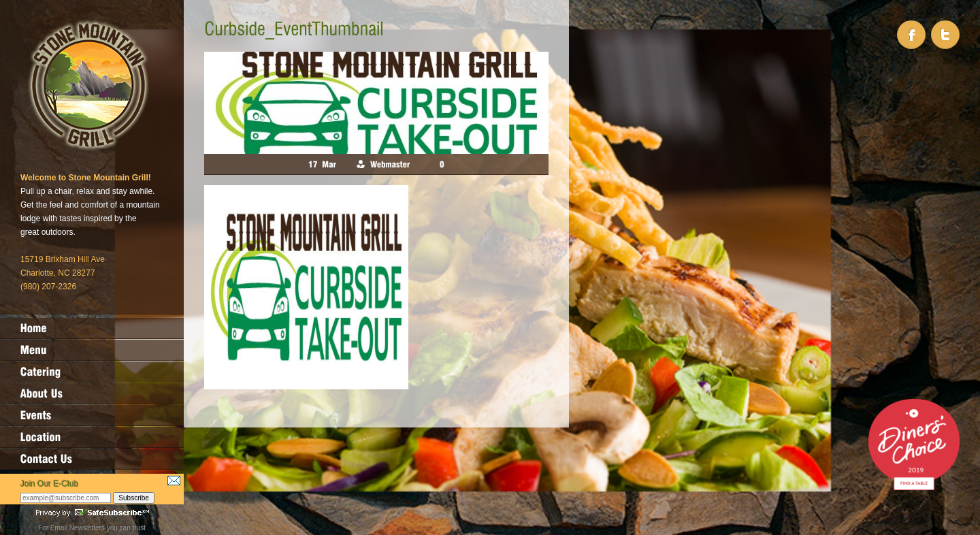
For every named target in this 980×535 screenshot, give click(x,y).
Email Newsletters (78, 528)
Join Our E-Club (49, 484)
